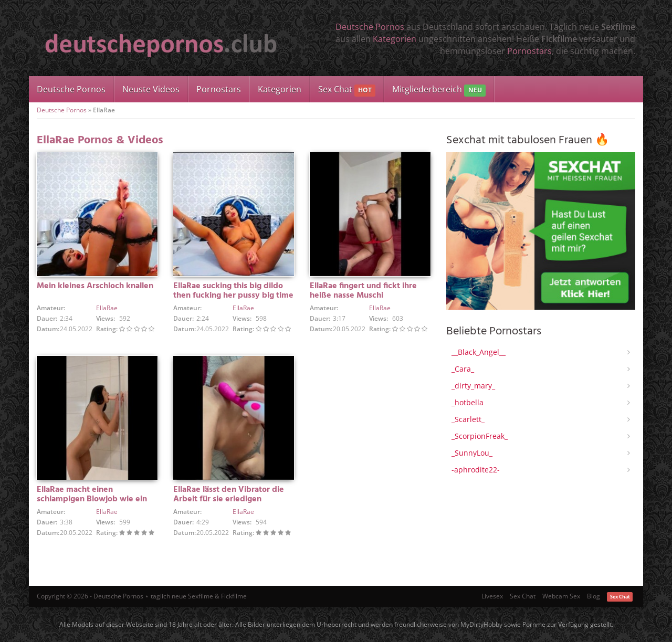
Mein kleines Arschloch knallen (95, 286)
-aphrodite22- (476, 470)
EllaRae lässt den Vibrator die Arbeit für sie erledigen (229, 494)
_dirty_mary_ (473, 386)
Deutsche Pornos (370, 27)
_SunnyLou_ (472, 453)
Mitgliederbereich (439, 90)
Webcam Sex (561, 596)
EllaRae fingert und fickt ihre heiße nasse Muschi (363, 291)
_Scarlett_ (468, 419)
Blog (594, 596)
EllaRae (107, 308)
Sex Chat (347, 90)
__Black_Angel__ (479, 352)
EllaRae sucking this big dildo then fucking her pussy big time (233, 291)
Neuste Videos (151, 89)
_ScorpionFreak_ (480, 436)
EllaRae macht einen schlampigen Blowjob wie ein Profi (92, 499)
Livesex (492, 596)
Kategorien (395, 39)
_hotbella (468, 402)
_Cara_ (463, 369)
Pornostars (529, 51)
